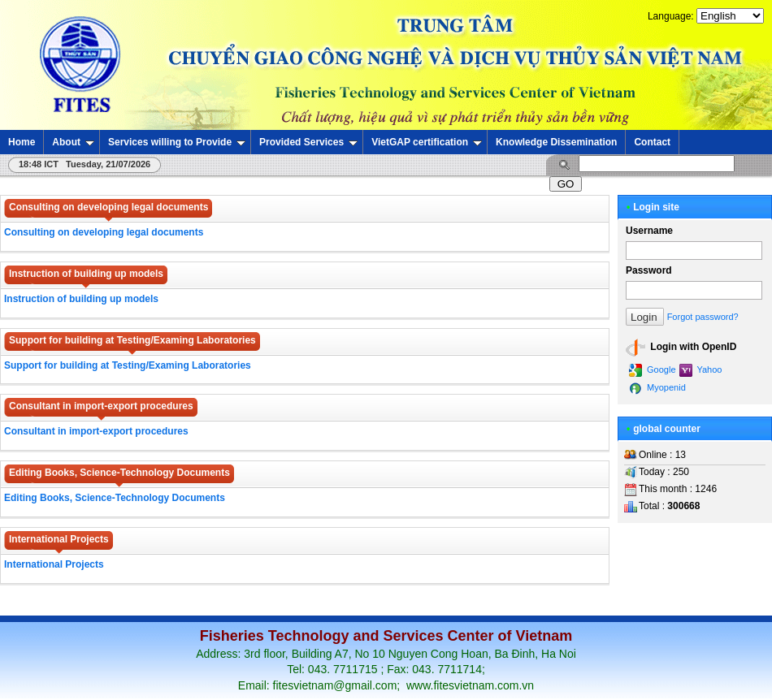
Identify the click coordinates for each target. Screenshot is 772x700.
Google (653, 370)
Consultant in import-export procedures (96, 431)
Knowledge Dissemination (556, 142)
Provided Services (308, 142)
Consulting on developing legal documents (104, 232)
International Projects (54, 564)
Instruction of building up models (81, 299)
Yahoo (701, 370)
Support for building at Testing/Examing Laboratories (128, 365)
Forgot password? (703, 317)
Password (649, 270)
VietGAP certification (427, 142)
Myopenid (657, 388)
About (73, 142)
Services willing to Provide (177, 142)
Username (649, 231)
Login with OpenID (681, 348)
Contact (652, 142)
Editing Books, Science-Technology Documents (115, 498)
